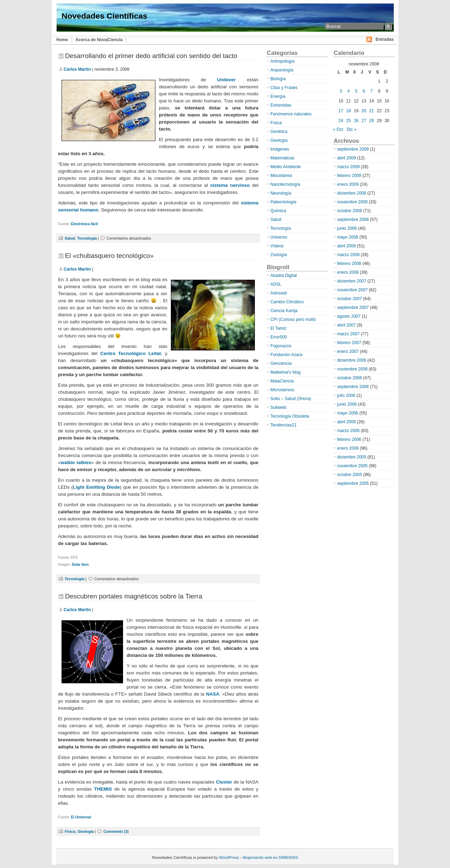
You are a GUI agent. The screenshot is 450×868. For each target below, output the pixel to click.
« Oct (338, 129)
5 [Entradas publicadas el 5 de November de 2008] (356, 91)
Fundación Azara (286, 355)
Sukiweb (278, 407)
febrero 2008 (349, 264)
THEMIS (103, 789)
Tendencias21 (284, 425)
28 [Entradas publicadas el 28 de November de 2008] (371, 121)
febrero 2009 (349, 176)
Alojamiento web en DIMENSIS (270, 857)
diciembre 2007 (352, 281)
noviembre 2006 (352, 369)
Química (278, 211)
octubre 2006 (350, 378)
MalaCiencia (282, 381)
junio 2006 (347, 404)
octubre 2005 (350, 475)
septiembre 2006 (353, 387)
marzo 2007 (348, 334)
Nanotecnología (285, 184)
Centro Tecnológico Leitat (131, 353)
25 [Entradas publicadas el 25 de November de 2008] (349, 121)
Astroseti (279, 293)
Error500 (279, 337)
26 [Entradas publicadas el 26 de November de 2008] (356, 121)
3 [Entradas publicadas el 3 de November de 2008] (341, 91)
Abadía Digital (284, 275)
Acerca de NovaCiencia (99, 40)
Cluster (224, 782)
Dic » (352, 129)
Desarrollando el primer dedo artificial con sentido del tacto (151, 56)
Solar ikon (80, 565)
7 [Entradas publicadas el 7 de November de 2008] (371, 91)
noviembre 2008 (352, 202)
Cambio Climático (287, 302)
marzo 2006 (348, 431)
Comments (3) (116, 831)
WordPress (229, 857)
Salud (70, 238)
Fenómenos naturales (291, 114)
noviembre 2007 (352, 290)
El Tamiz (278, 328)
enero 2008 (348, 272)
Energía (278, 96)
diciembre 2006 (352, 360)
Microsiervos (282, 390)
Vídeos (277, 246)
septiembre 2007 (353, 308)
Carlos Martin (77, 69)
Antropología (282, 61)
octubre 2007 (350, 299)
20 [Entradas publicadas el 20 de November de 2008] (364, 111)
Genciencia (281, 363)
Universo (279, 237)
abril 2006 (346, 422)
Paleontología (283, 202)
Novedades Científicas (104, 16)
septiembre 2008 (353, 220)
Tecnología (87, 238)
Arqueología (282, 70)
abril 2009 (346, 158)
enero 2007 (348, 351)
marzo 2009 (348, 167)
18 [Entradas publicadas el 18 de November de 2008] (349, 111)
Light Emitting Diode (96, 487)
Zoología (279, 255)
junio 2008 (347, 228)
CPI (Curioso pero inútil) (293, 319)
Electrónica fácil (85, 224)
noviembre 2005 (352, 466)
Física (70, 831)
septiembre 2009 (353, 149)
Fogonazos (281, 346)
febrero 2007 (349, 343)
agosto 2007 (349, 316)
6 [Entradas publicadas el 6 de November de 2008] (364, 91)
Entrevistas (281, 105)
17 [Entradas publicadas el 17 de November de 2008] (341, 111)
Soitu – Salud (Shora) (291, 399)
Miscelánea (281, 176)
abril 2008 (346, 246)
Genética (279, 132)
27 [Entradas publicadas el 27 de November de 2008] (364, 121)
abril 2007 (346, 325)
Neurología (281, 193)
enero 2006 (348, 448)
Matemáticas (282, 158)
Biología (278, 79)
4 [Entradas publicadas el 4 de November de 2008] (349, 91)
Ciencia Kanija (284, 311)
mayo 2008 (348, 237)
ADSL (276, 284)
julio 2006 (346, 395)
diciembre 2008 (352, 193)
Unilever (227, 80)
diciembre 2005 (352, 457)
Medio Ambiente (286, 167)
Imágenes (280, 149)
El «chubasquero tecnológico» (109, 256)
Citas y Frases (284, 88)
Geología (85, 831)
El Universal (81, 817)
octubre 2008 (350, 211)
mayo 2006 (348, 413)
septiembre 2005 (353, 483)
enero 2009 (348, 184)
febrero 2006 (349, 439)
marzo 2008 (348, 255)
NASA (213, 694)
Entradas (385, 39)
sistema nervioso (230, 185)
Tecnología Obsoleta (290, 416)
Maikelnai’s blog (285, 372)
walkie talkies (76, 462)
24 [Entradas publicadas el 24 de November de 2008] (341, 121)
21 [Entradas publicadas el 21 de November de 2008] (371, 111)
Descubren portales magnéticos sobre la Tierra (134, 596)
